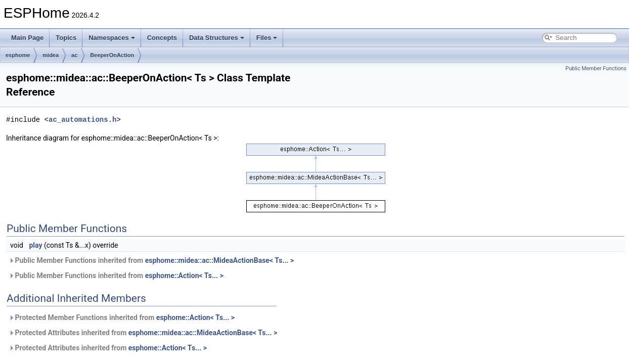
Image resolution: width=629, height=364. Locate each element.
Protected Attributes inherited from (143, 333)
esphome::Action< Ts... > (184, 276)
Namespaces (112, 38)
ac (74, 55)
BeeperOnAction (112, 55)
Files (267, 38)
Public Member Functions (596, 69)
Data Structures (217, 38)
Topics (66, 38)
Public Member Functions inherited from (151, 260)
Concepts (162, 38)
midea (51, 55)
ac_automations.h (82, 120)
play (35, 245)
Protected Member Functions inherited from (122, 317)
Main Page (27, 38)
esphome (18, 55)
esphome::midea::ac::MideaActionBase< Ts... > (220, 260)
